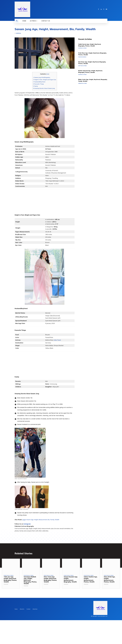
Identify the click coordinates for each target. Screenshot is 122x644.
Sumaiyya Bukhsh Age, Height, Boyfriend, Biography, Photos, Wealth (30, 581)
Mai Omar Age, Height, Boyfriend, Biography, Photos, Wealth (90, 63)
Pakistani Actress (9, 576)
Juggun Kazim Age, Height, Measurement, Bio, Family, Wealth (41, 520)
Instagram (27, 524)
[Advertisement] (45, 200)
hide (48, 74)
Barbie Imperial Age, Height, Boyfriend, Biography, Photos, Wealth (92, 72)
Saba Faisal (57, 340)
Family (35, 86)
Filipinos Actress (83, 48)
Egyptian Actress (83, 66)
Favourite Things (38, 84)
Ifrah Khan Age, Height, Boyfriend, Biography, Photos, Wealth (90, 54)
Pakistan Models (83, 57)
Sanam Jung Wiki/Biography (42, 77)
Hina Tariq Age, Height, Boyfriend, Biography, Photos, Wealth (50, 580)
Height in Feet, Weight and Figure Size (45, 80)
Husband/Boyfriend (39, 82)
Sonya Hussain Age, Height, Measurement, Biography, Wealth (71, 580)
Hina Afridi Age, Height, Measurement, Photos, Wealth (110, 580)
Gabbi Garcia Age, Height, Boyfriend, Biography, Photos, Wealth (91, 45)
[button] (17, 21)
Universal (19, 33)
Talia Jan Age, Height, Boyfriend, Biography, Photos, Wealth (10, 580)
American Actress (83, 84)
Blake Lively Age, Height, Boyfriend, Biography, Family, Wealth (91, 81)
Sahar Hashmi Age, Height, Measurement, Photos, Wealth (91, 580)
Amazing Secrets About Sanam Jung (44, 88)
